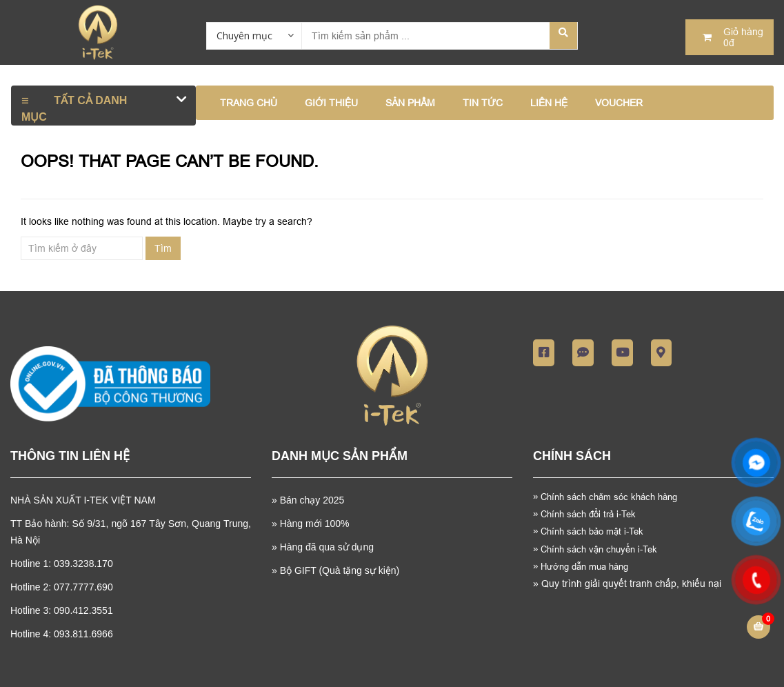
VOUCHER (619, 103)
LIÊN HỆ (549, 103)
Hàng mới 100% (315, 524)
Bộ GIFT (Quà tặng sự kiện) (340, 570)
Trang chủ (249, 103)
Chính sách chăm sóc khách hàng (610, 497)
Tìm (163, 248)
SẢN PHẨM (410, 103)
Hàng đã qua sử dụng (327, 547)
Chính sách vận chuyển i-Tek (595, 549)
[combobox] (254, 35)
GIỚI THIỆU (331, 103)
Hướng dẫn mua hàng (581, 566)
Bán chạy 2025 (311, 500)
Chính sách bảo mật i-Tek (588, 531)
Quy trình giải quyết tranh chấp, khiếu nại (627, 584)
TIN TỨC (483, 103)
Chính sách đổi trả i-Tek (584, 514)
